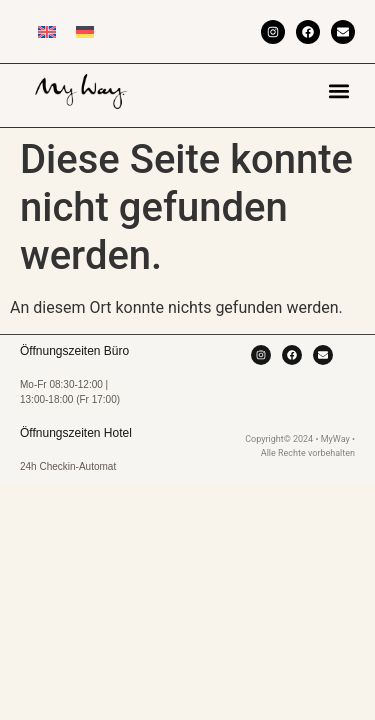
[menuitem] (47, 31)
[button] (338, 90)
